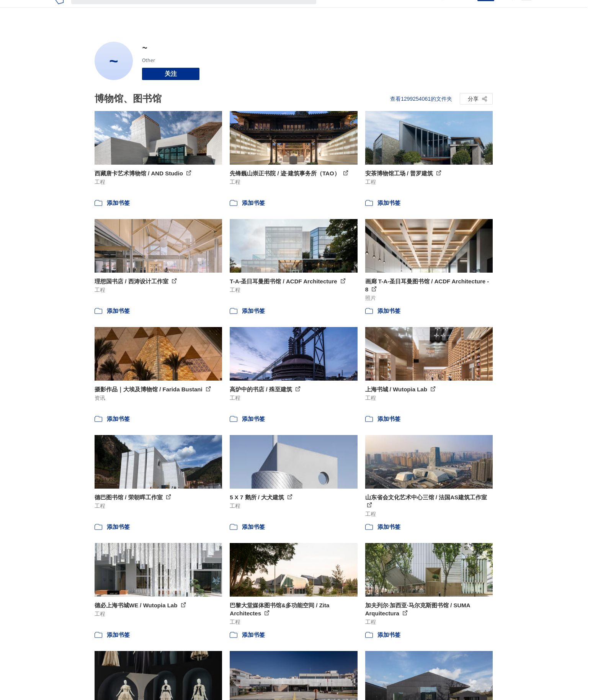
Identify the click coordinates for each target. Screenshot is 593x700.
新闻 (367, 11)
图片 (348, 11)
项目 (330, 11)
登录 (467, 11)
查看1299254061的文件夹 (421, 99)
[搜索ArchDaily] (200, 11)
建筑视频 (422, 11)
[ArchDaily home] (59, 11)
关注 (171, 74)
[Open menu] (526, 11)
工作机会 (391, 11)
